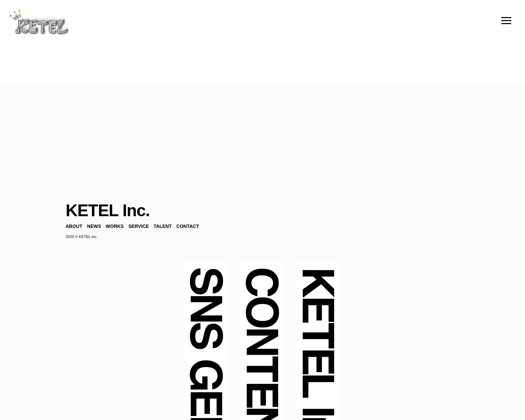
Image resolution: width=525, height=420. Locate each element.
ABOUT (74, 226)
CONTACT (188, 226)
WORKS (115, 226)
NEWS (94, 226)
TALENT (163, 226)
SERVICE (138, 226)
